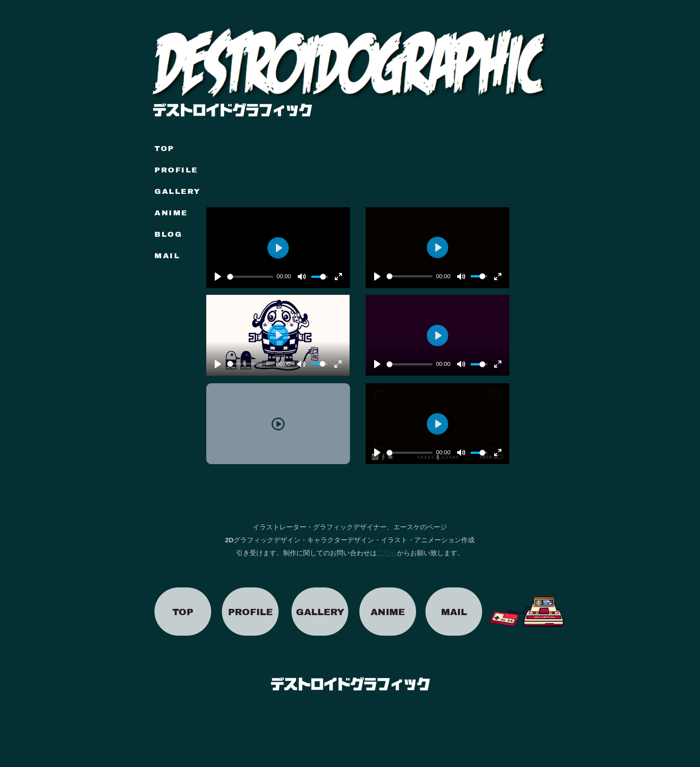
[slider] (410, 276)
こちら (387, 553)
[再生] (377, 277)
